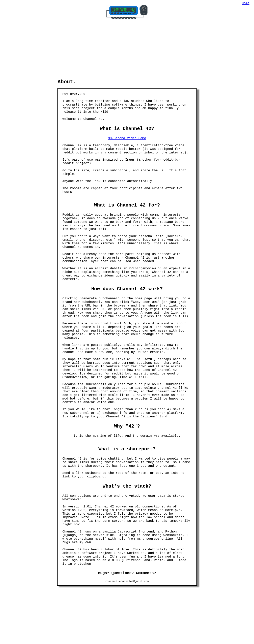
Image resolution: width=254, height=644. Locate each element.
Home (246, 4)
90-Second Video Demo (127, 104)
